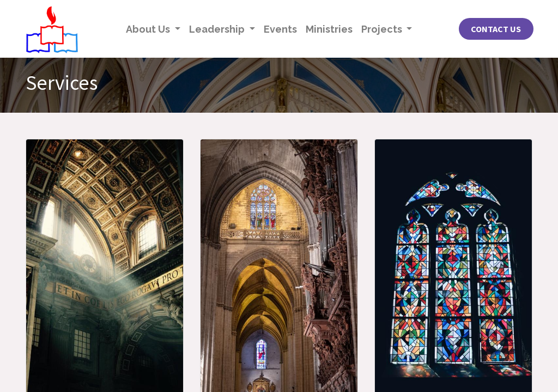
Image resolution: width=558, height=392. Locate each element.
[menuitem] (280, 29)
